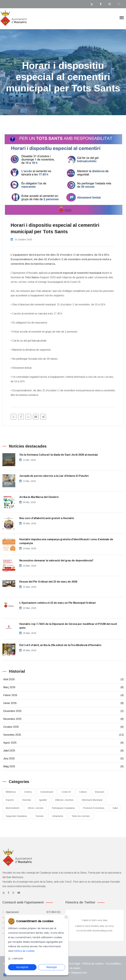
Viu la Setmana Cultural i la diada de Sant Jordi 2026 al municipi (59, 455)
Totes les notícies (81, 816)
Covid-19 (66, 792)
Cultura (83, 792)
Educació (100, 792)
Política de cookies (93, 964)
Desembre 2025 (63, 711)
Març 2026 (63, 687)
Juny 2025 (63, 759)
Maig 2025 (63, 766)
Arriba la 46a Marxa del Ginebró (39, 497)
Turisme (39, 816)
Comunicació (47, 792)
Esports (10, 800)
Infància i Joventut (64, 800)
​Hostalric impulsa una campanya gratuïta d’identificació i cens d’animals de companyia (66, 541)
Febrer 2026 (63, 695)
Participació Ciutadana (63, 808)
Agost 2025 (63, 743)
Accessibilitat (113, 964)
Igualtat (43, 800)
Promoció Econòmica (94, 808)
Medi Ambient (13, 808)
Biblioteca (11, 792)
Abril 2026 (63, 679)
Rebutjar (52, 967)
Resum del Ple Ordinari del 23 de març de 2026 (48, 582)
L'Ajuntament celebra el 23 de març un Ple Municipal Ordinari (58, 603)
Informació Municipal (92, 800)
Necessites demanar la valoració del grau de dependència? (56, 560)
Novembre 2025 (63, 719)
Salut (115, 808)
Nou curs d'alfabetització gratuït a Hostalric (47, 518)
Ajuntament (33, 912)
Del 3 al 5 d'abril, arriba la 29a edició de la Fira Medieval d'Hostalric (60, 645)
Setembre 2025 (63, 735)
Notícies (67, 97)
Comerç (28, 792)
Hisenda (26, 800)
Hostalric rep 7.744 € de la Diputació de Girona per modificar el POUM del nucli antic (68, 626)
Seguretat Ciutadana (16, 816)
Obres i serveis (36, 808)
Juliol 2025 (63, 751)
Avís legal (74, 964)
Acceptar (22, 967)
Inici (57, 97)
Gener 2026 (63, 703)
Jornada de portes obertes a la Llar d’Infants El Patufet (54, 476)
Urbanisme (58, 816)
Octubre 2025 (63, 727)
